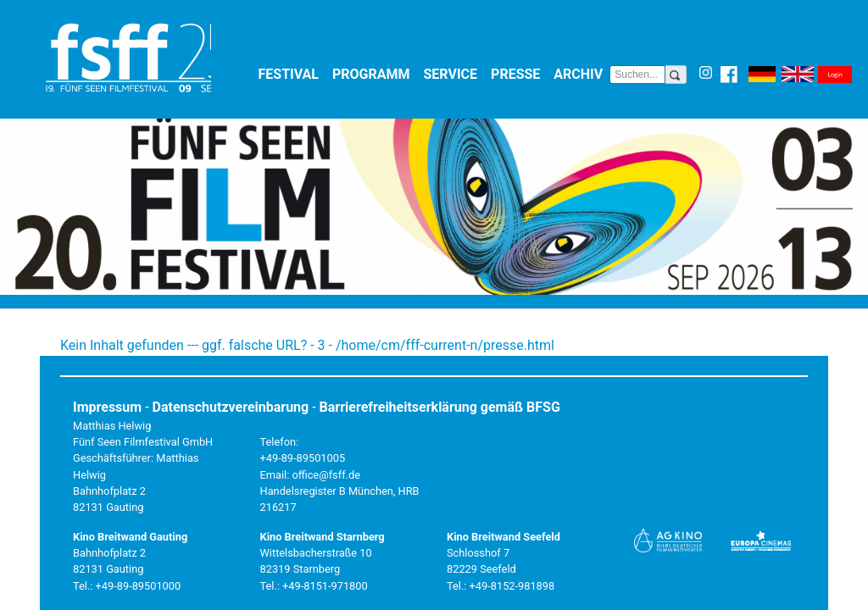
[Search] (637, 75)
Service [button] (454, 73)
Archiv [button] (581, 73)
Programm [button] (375, 73)
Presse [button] (519, 73)
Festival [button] (292, 73)
